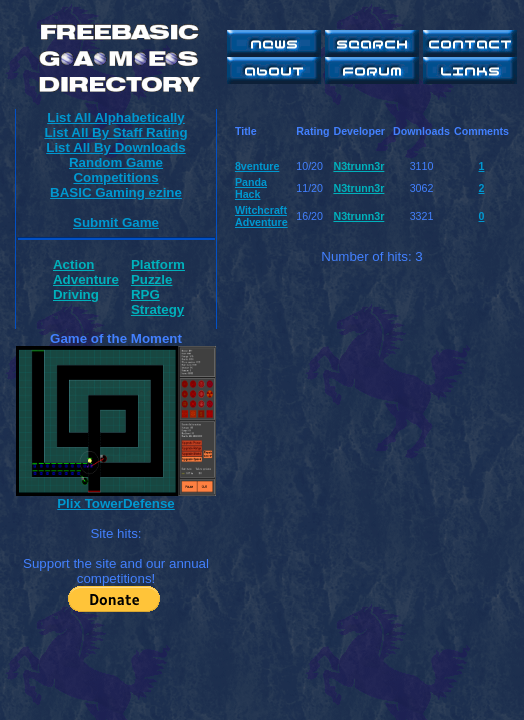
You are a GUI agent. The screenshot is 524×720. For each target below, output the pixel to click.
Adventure (86, 279)
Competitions (115, 177)
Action (73, 264)
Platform (158, 264)
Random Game (116, 162)
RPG (145, 294)
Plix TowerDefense (116, 503)
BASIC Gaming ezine (116, 192)
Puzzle (151, 279)
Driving (76, 294)
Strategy (157, 309)
